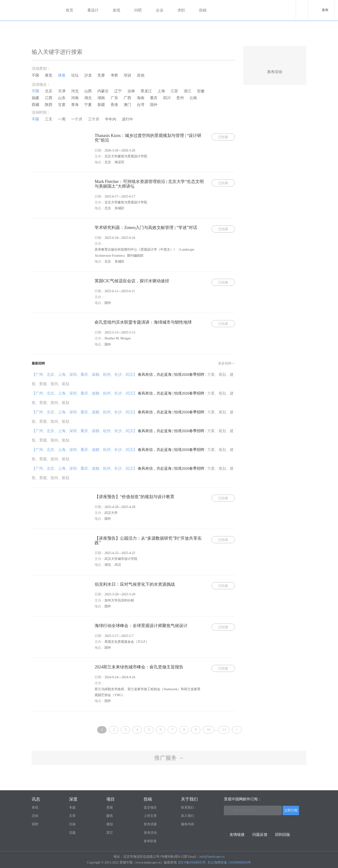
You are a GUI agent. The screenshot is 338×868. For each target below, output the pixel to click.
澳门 (127, 105)
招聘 (35, 824)
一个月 (77, 119)
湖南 (101, 98)
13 (224, 730)
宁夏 (88, 105)
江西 (49, 98)
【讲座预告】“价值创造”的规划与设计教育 (134, 497)
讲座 (62, 75)
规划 (110, 824)
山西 (88, 91)
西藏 (35, 105)
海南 (141, 98)
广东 (114, 98)
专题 (72, 808)
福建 (35, 98)
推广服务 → (169, 758)
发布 (325, 10)
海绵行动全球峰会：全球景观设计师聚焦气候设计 (141, 626)
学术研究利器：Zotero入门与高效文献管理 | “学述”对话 (146, 228)
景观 (110, 808)
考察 (114, 75)
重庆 (154, 98)
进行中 (127, 119)
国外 (154, 105)
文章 (72, 816)
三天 (49, 119)
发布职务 (150, 841)
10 (208, 730)
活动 (35, 816)
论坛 (75, 75)
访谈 (72, 824)
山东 (62, 98)
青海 (75, 105)
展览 (49, 75)
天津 (62, 91)
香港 (114, 105)
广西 (127, 98)
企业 (160, 10)
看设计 (93, 10)
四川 (167, 98)
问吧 (138, 10)
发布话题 (150, 824)
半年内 (111, 119)
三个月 (94, 119)
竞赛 (101, 75)
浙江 (188, 91)
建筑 (110, 816)
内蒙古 (103, 91)
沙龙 (88, 75)
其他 (141, 75)
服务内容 (188, 824)
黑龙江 (146, 91)
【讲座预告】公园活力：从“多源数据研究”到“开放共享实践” (148, 541)
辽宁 (118, 91)
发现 (116, 10)
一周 (62, 119)
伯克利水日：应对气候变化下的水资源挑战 (135, 584)
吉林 (131, 91)
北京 (49, 91)
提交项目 (150, 808)
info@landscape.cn (212, 857)
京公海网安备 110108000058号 (229, 862)
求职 (181, 10)
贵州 (180, 98)
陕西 (49, 105)
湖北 (88, 98)
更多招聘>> (227, 363)
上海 (161, 91)
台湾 (141, 105)
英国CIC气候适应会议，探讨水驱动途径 (132, 281)
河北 (75, 91)
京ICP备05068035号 (192, 862)
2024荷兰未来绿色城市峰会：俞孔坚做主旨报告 (139, 667)
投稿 (203, 10)
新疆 (101, 105)
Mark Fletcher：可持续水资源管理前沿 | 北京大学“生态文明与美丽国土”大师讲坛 (149, 184)
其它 (110, 833)
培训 (127, 75)
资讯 (35, 808)
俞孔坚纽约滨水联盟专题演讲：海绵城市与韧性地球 (143, 322)
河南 (75, 98)
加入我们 (188, 816)
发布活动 (150, 833)
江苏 (174, 91)
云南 (193, 98)
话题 (72, 833)
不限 (35, 75)
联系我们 (188, 808)
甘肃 (62, 105)
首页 (69, 10)
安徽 (201, 91)
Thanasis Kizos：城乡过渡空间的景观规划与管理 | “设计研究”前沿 (148, 138)
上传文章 (150, 816)
